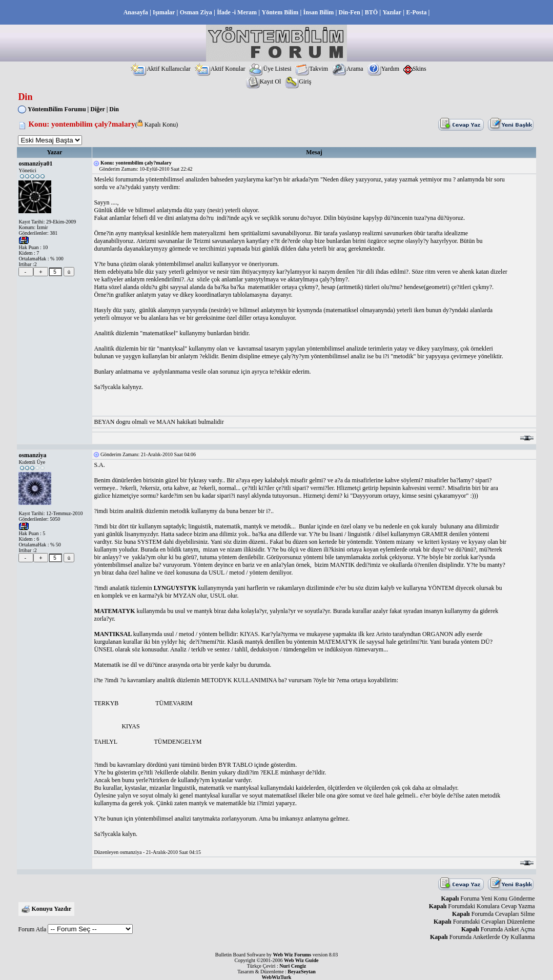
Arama (348, 69)
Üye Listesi (270, 69)
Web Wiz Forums (292, 955)
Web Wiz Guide (301, 960)
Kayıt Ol (264, 81)
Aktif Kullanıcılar (161, 69)
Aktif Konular (220, 69)
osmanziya (32, 455)
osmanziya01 (35, 164)
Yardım (383, 69)
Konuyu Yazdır (51, 909)
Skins (415, 69)
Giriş (298, 81)
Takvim (312, 69)
